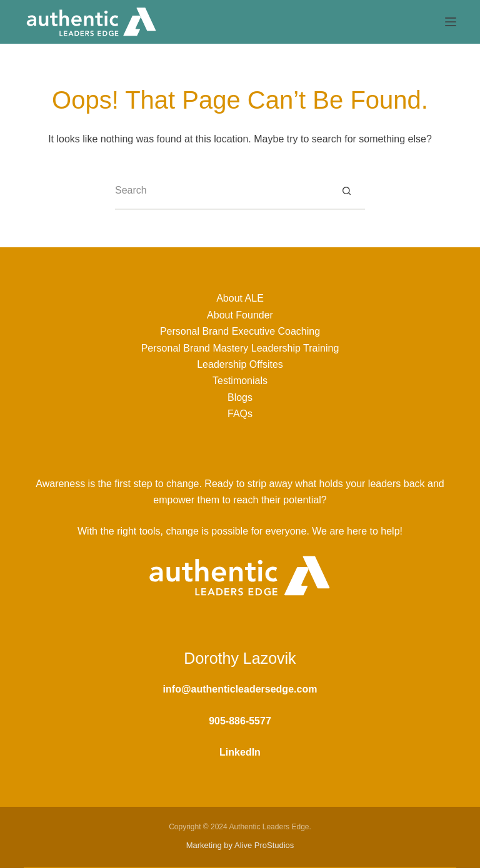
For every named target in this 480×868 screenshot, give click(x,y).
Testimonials (240, 381)
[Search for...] (221, 191)
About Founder (240, 315)
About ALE (240, 298)
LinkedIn (240, 752)
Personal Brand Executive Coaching (240, 331)
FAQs (240, 414)
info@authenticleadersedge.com (240, 689)
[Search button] (346, 191)
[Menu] (451, 22)
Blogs (240, 397)
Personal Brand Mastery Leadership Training (240, 348)
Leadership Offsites (240, 364)
